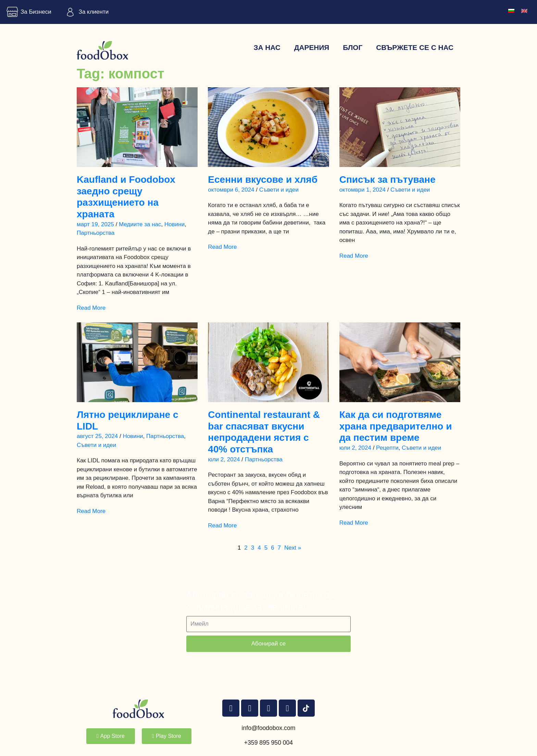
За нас (267, 47)
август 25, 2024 (97, 436)
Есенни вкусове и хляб (263, 180)
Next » (293, 548)
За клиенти (85, 12)
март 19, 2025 (95, 224)
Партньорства (96, 233)
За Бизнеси (27, 12)
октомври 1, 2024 (363, 190)
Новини (174, 224)
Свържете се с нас (415, 47)
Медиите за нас (140, 224)
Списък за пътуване (388, 180)
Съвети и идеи (279, 190)
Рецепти (387, 448)
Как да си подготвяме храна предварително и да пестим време (396, 426)
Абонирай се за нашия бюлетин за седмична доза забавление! (260, 601)
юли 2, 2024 (224, 459)
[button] (111, 736)
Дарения (312, 47)
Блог (353, 47)
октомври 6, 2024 (231, 190)
